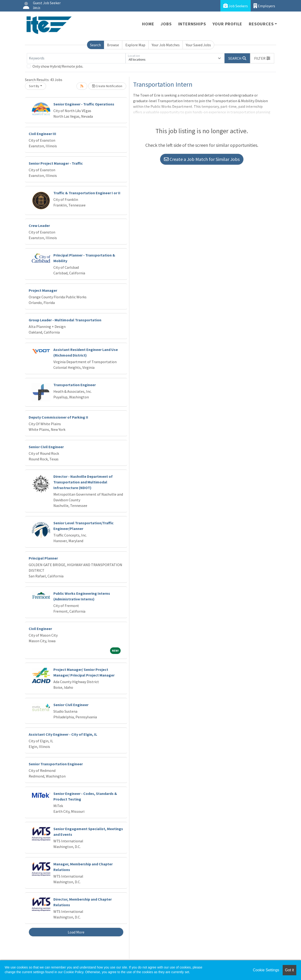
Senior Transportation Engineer (56, 764)
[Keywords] (76, 58)
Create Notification (107, 86)
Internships (192, 24)
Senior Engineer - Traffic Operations (84, 104)
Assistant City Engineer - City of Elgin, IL (63, 734)
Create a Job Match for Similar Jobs (202, 159)
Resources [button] (261, 24)
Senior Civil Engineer (46, 447)
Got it (289, 970)
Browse (113, 45)
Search (95, 45)
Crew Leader (39, 226)
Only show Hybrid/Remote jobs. (58, 66)
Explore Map (135, 45)
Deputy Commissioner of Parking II (58, 417)
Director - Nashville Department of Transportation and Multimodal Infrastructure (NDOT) (83, 482)
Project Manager (43, 290)
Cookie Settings (266, 970)
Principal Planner (43, 558)
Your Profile (228, 24)
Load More (76, 932)
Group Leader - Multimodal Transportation (65, 320)
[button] (262, 58)
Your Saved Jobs (198, 45)
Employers (264, 6)
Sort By (34, 86)
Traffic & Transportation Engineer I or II (87, 193)
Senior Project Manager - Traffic (56, 163)
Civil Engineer (40, 629)
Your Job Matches (166, 45)
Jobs (166, 24)
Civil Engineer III (42, 134)
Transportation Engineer (75, 385)
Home (148, 24)
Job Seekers (236, 6)
